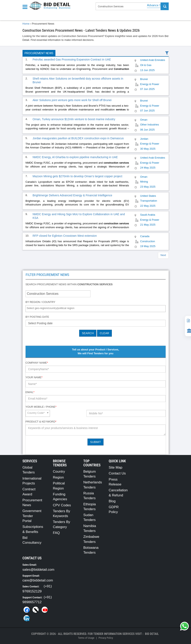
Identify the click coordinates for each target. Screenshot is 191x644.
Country (59, 472)
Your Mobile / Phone (41, 407)
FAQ (56, 533)
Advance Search (158, 5)
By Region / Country (40, 302)
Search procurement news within (69, 284)
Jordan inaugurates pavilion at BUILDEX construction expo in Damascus (78, 138)
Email (30, 392)
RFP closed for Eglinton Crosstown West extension (65, 236)
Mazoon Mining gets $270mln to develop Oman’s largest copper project (78, 176)
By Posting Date (37, 317)
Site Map (116, 467)
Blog (112, 501)
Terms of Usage (86, 638)
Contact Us (117, 473)
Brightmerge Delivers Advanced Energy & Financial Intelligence (72, 195)
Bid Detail (152, 634)
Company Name (37, 363)
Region (58, 477)
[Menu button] (26, 7)
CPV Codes (62, 505)
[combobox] (96, 309)
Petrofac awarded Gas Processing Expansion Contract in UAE (72, 59)
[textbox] (97, 308)
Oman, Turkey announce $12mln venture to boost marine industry (74, 119)
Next (163, 255)
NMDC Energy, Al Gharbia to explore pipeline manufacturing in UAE (75, 157)
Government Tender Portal (32, 516)
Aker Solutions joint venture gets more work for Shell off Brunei (72, 100)
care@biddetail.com (38, 580)
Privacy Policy (106, 638)
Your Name (34, 377)
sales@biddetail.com (38, 570)
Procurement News (39, 53)
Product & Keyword (41, 422)
